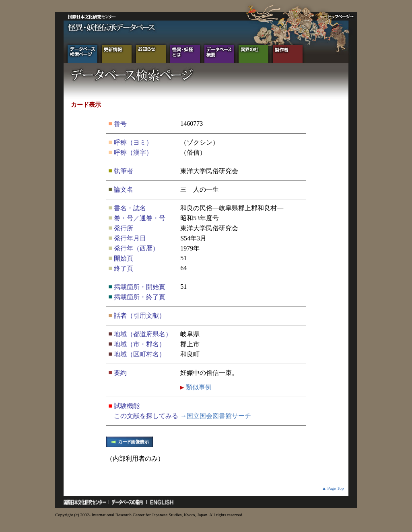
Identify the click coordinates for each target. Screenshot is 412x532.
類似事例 (198, 387)
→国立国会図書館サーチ (216, 416)
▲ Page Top (333, 488)
